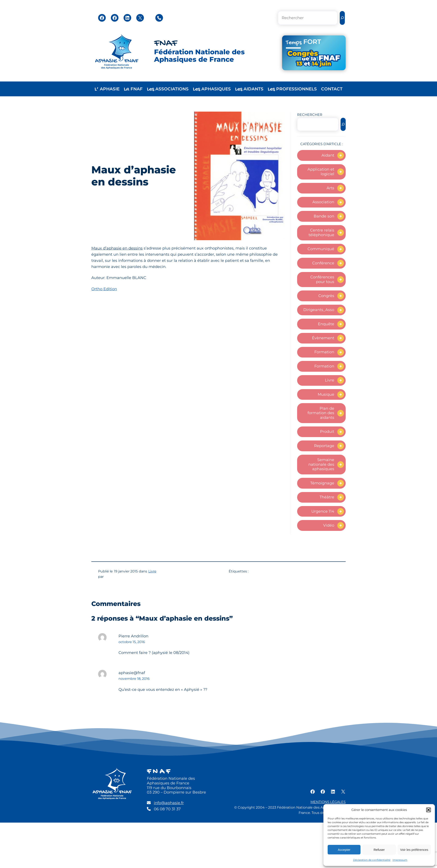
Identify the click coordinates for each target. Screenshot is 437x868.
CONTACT (332, 89)
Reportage (324, 446)
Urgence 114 (323, 511)
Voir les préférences (414, 850)
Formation (324, 352)
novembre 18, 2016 (134, 679)
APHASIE (107, 89)
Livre (330, 380)
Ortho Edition (104, 289)
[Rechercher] (342, 18)
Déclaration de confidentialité (372, 860)
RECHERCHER (310, 115)
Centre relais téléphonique (321, 233)
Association (323, 202)
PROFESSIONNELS (292, 89)
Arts (330, 188)
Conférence (323, 263)
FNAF (166, 44)
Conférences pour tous (322, 279)
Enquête (326, 324)
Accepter (344, 850)
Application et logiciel (321, 172)
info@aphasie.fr (169, 803)
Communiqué (321, 249)
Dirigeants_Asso (319, 310)
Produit (327, 432)
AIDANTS (249, 89)
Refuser (379, 850)
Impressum (400, 860)
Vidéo (329, 525)
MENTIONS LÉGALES (328, 802)
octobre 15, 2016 (132, 642)
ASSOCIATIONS (168, 89)
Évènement (323, 338)
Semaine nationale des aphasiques (321, 464)
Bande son (324, 216)
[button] (429, 810)
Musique (326, 394)
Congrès (326, 296)
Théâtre (327, 497)
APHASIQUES (212, 89)
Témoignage (322, 483)
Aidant (328, 155)
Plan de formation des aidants (321, 413)
